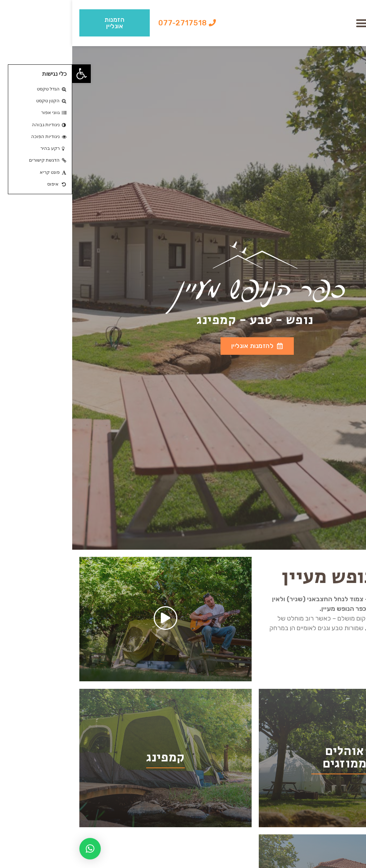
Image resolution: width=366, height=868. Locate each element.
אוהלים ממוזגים (273, 757)
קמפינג (93, 758)
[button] (290, 23)
